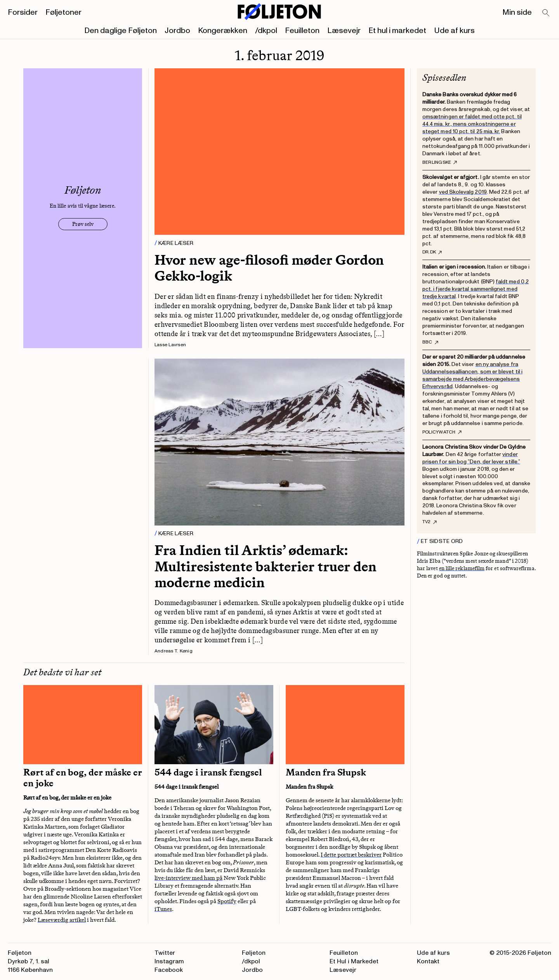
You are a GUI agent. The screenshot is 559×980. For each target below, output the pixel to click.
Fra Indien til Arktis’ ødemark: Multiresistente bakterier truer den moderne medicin (266, 566)
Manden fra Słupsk (326, 772)
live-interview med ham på (188, 878)
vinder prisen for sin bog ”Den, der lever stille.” (471, 458)
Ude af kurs (454, 31)
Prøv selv (83, 224)
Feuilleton (302, 31)
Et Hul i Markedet (354, 961)
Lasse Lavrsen (170, 345)
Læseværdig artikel (62, 920)
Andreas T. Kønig (174, 651)
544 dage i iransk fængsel (208, 772)
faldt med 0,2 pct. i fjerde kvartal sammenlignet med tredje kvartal (476, 289)
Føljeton (254, 953)
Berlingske (440, 163)
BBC (430, 342)
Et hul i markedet (397, 31)
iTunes (163, 909)
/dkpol (266, 31)
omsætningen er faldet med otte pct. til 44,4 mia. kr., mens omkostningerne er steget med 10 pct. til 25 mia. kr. (472, 124)
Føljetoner (63, 12)
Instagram (169, 961)
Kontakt (428, 961)
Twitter (165, 953)
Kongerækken (223, 31)
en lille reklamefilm (462, 568)
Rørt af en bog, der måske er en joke (83, 778)
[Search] (546, 13)
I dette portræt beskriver (351, 855)
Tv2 (430, 522)
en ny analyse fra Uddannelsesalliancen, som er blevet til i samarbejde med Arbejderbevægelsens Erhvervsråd (472, 375)
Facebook (169, 970)
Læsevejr (344, 31)
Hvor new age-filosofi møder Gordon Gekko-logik (269, 268)
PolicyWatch (442, 432)
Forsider (23, 12)
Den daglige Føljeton (121, 31)
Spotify (227, 901)
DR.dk (432, 252)
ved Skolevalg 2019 (463, 192)
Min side (517, 12)
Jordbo (177, 31)
